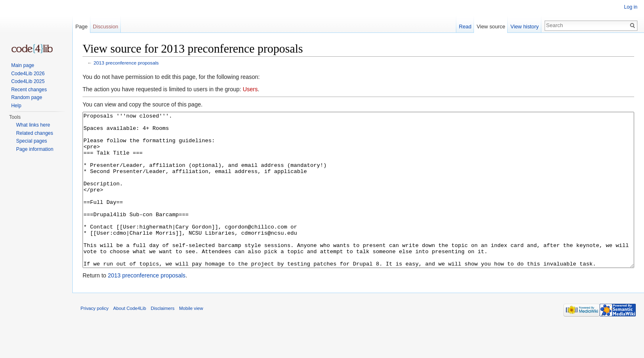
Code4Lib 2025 (28, 81)
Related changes (34, 133)
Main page (23, 65)
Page (81, 27)
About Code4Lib (130, 339)
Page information (35, 149)
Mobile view (191, 339)
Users (250, 89)
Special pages (31, 141)
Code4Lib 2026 (28, 74)
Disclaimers (163, 339)
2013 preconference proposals (126, 63)
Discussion (106, 27)
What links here (33, 125)
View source (491, 27)
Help (16, 106)
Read (465, 27)
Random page (26, 97)
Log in (631, 7)
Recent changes (29, 90)
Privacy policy (94, 339)
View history (525, 27)
